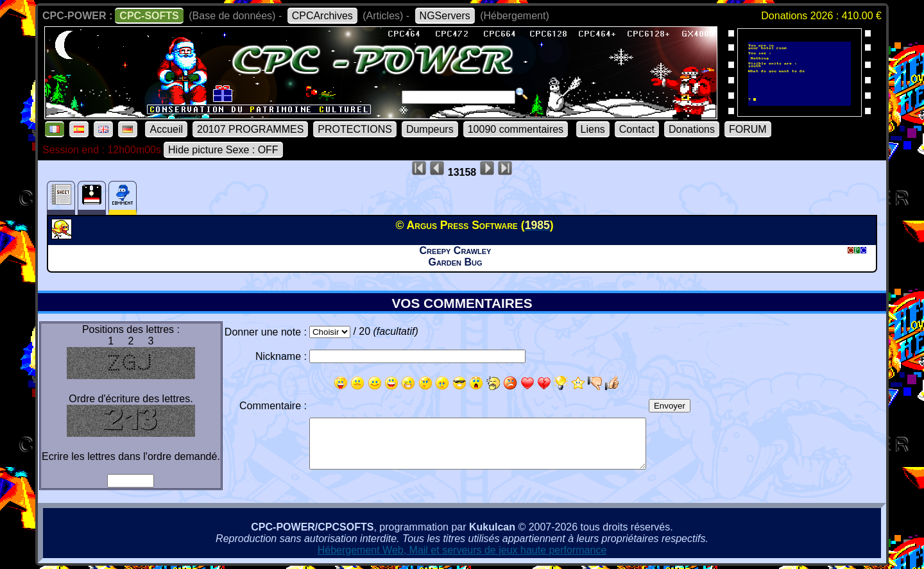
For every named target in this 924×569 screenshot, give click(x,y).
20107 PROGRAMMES (250, 129)
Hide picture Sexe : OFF (223, 150)
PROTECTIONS (355, 129)
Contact (637, 129)
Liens (593, 129)
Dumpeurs (430, 129)
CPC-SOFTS (149, 16)
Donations (692, 129)
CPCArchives (322, 16)
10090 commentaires (516, 129)
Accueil (166, 129)
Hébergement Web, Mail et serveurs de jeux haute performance (462, 550)
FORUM (748, 129)
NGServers (445, 16)
